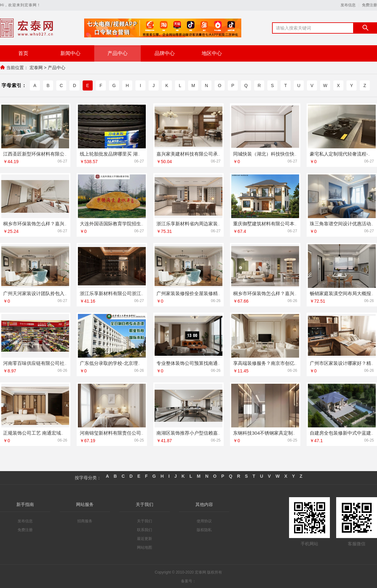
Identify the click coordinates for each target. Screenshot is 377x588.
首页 (23, 53)
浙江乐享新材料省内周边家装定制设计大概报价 (206, 223)
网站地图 (145, 547)
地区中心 (212, 53)
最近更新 (145, 538)
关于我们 (145, 520)
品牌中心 (165, 53)
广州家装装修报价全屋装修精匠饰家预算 (199, 293)
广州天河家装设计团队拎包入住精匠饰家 (46, 293)
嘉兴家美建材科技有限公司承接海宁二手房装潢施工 (211, 153)
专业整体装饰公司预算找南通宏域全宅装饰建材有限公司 (215, 363)
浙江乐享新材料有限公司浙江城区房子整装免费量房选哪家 (141, 293)
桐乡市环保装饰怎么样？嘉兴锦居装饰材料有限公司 (287, 293)
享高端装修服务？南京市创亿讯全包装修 (276, 363)
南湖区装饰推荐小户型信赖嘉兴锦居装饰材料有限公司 (213, 432)
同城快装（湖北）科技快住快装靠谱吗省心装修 (283, 153)
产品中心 (117, 53)
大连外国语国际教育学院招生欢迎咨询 (120, 223)
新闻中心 (70, 53)
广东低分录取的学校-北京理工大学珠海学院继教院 (132, 363)
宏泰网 (36, 68)
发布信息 (348, 5)
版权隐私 (204, 529)
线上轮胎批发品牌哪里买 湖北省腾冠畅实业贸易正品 (135, 153)
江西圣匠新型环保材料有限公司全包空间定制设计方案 (60, 153)
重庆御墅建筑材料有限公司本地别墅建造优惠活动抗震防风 (294, 223)
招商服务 (85, 520)
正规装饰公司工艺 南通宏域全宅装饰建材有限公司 (56, 432)
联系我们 (145, 529)
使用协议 (204, 520)
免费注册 (369, 5)
